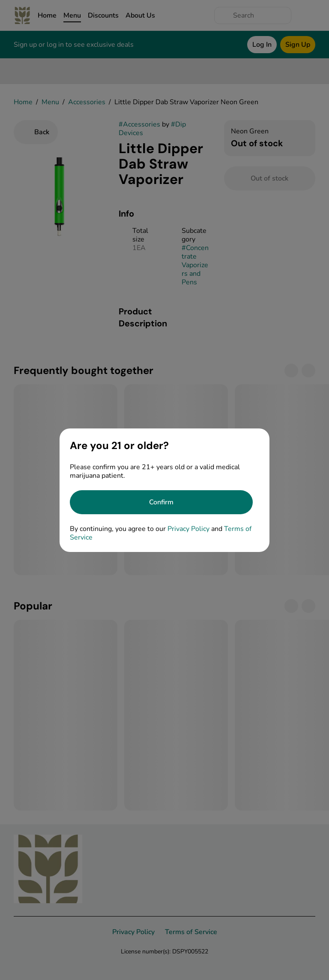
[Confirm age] (161, 502)
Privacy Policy (188, 529)
